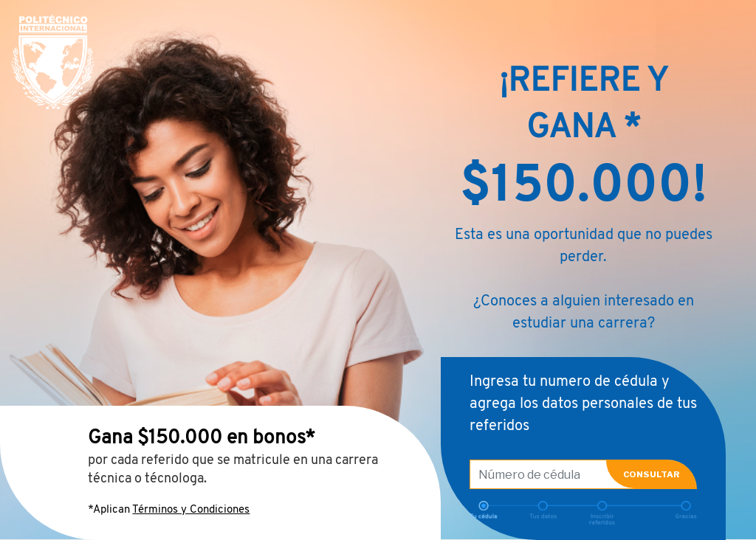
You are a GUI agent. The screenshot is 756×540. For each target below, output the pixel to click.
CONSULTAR (652, 474)
